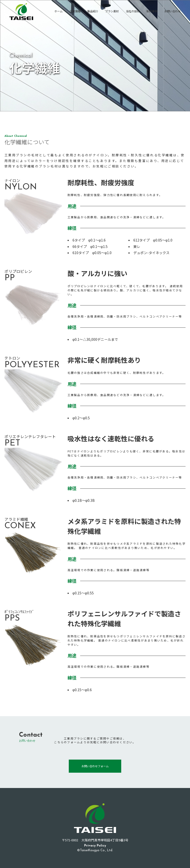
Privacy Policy (95, 846)
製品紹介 (93, 11)
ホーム (59, 11)
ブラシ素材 (112, 11)
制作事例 (152, 11)
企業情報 (75, 11)
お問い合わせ (172, 11)
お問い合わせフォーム (95, 766)
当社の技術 (133, 11)
